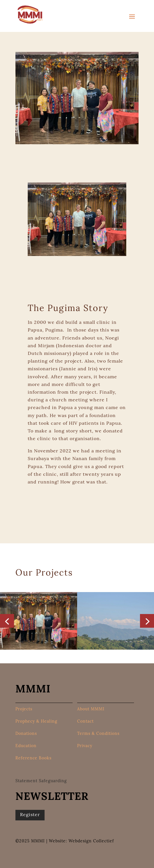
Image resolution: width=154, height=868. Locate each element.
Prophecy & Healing (36, 722)
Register (30, 815)
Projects (24, 710)
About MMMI (91, 710)
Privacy (85, 746)
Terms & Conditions (98, 734)
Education (26, 746)
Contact (85, 722)
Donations (26, 734)
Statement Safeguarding (41, 781)
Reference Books (33, 759)
